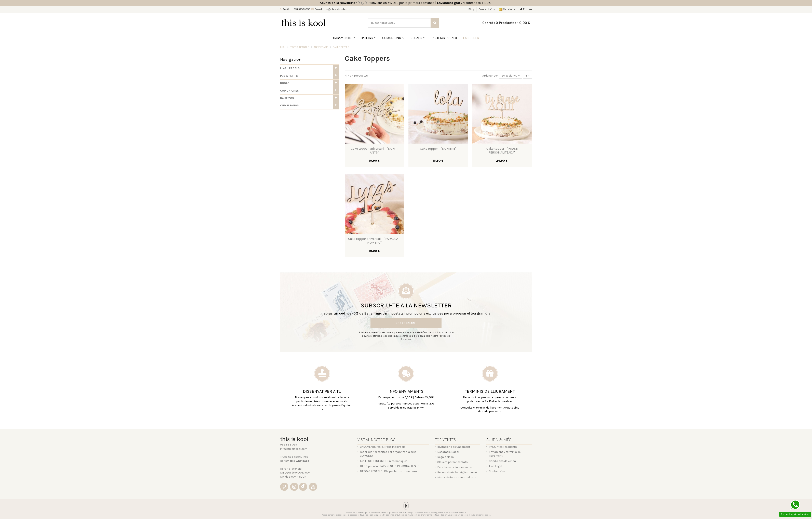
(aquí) (362, 3)
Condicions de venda (502, 461)
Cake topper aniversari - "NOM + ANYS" (374, 150)
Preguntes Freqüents (503, 447)
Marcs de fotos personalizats (457, 477)
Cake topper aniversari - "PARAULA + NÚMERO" (375, 241)
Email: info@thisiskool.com (332, 9)
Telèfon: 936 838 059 (296, 9)
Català (508, 9)
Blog (472, 9)
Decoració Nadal (448, 452)
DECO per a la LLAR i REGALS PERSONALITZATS (390, 466)
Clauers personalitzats (452, 462)
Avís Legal (495, 466)
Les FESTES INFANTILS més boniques (384, 461)
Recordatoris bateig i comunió (457, 472)
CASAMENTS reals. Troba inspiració (383, 447)
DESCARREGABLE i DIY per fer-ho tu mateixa (388, 471)
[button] (309, 68)
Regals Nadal (446, 457)
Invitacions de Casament (454, 447)
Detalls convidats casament (456, 467)
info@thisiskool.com (294, 449)
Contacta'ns (487, 9)
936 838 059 (289, 445)
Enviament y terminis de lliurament (505, 454)
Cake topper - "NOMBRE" (438, 149)
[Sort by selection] (511, 76)
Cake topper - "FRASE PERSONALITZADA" (502, 150)
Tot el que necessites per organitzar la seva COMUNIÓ (388, 454)
